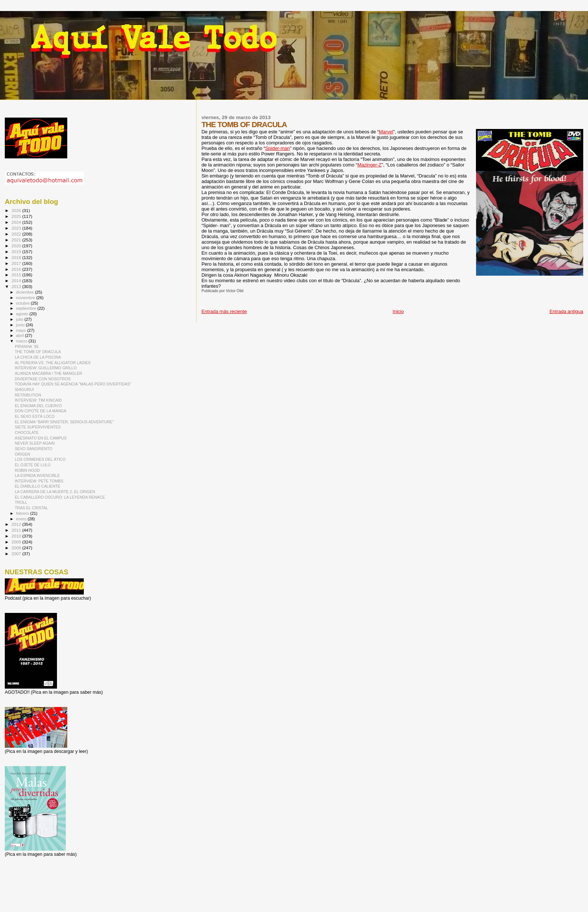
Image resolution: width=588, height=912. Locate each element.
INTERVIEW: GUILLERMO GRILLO (46, 368)
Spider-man (278, 148)
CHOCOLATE (27, 432)
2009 (17, 542)
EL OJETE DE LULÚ (33, 465)
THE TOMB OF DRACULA (38, 352)
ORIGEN (22, 454)
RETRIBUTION (28, 395)
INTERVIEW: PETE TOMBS (39, 481)
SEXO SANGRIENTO (33, 449)
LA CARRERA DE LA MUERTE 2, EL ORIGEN (55, 492)
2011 (17, 530)
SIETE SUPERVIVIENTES (38, 427)
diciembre (26, 292)
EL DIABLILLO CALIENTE (37, 486)
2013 (17, 286)
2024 (17, 222)
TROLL (21, 502)
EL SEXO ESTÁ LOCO (35, 416)
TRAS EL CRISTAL (31, 508)
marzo (22, 341)
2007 (17, 554)
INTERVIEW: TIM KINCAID (38, 400)
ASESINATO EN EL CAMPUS (41, 438)
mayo (22, 330)
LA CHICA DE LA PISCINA (38, 357)
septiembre (27, 308)
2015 (17, 275)
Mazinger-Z (369, 165)
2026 (17, 210)
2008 (17, 548)
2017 (17, 263)
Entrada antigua (566, 311)
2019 (17, 252)
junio (21, 325)
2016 (17, 269)
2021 (17, 240)
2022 (17, 234)
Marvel (386, 132)
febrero (23, 513)
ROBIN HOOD (27, 470)
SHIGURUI (24, 389)
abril (21, 335)
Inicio (398, 311)
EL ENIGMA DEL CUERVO (38, 406)
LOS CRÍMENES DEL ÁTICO (40, 459)
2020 (17, 246)
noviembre (26, 298)
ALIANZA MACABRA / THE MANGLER (48, 373)
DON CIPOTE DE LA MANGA (40, 411)
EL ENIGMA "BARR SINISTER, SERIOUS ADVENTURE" (64, 422)
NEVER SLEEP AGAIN (35, 443)
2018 (17, 257)
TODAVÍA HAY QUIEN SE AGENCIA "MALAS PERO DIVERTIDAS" (73, 384)
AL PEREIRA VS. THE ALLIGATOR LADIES (53, 363)
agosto (23, 314)
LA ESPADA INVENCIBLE (37, 475)
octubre (24, 303)
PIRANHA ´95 (27, 347)
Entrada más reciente (224, 311)
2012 (17, 524)
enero (22, 519)
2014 (17, 281)
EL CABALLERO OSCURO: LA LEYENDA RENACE (60, 497)
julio (20, 319)
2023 (17, 228)
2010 (17, 536)
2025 (17, 216)
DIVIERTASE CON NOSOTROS (43, 379)
